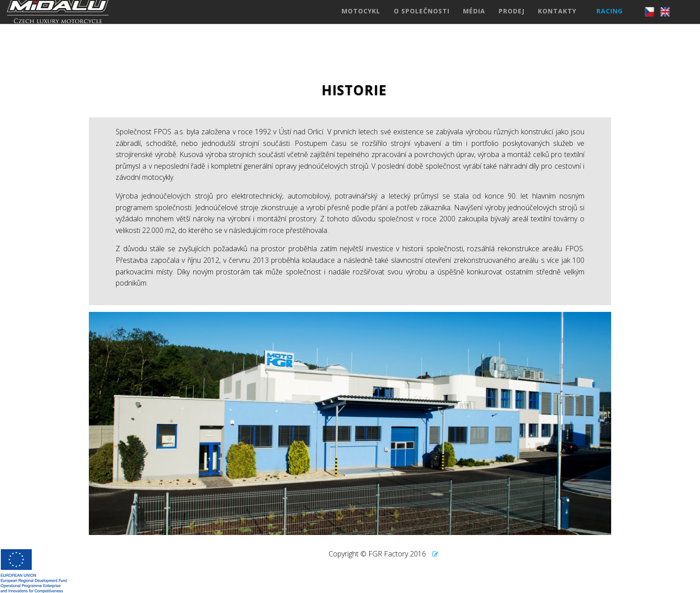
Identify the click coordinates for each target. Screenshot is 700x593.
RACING (610, 20)
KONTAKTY (557, 20)
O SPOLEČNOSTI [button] (422, 20)
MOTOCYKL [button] (361, 20)
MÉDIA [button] (474, 20)
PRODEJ (512, 20)
